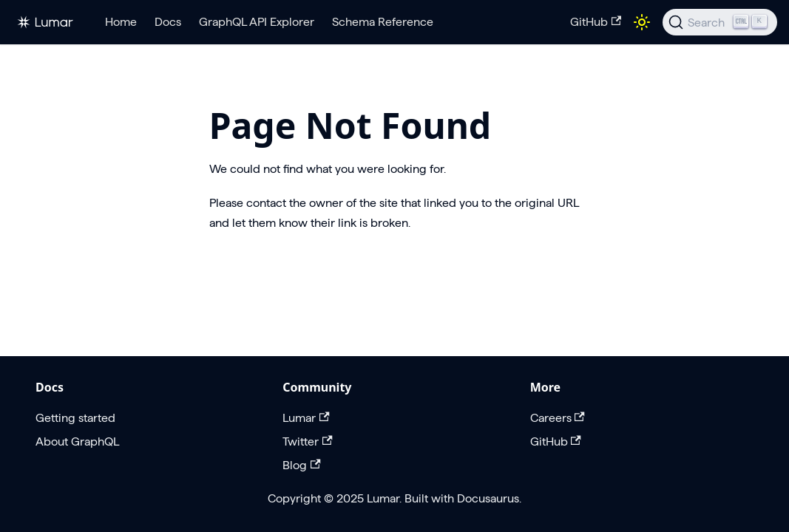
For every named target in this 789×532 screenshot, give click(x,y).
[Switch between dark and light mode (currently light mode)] (642, 22)
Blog (301, 465)
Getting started (75, 418)
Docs (168, 22)
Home (121, 22)
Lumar (306, 418)
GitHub (596, 22)
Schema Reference (383, 22)
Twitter (307, 441)
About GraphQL (77, 441)
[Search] (720, 22)
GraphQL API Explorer (257, 22)
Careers (558, 418)
